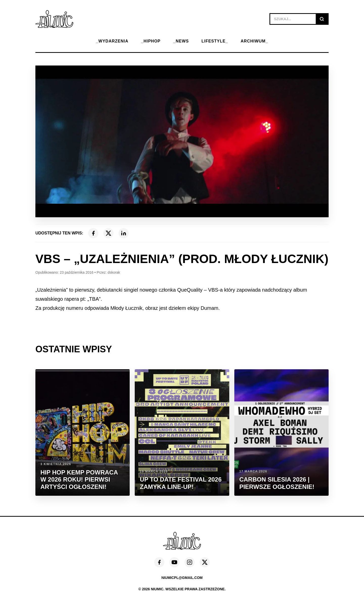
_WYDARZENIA (112, 41)
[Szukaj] (322, 19)
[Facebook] (93, 233)
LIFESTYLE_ (215, 41)
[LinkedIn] (124, 233)
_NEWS (181, 41)
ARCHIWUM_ (254, 41)
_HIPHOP (151, 41)
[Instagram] (190, 562)
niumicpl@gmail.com (182, 578)
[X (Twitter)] (108, 233)
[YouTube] (174, 562)
